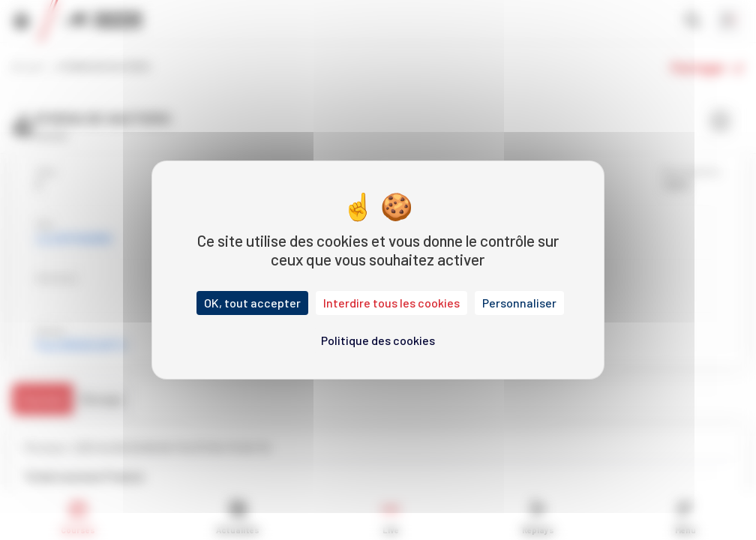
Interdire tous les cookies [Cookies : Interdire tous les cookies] (391, 303)
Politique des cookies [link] (378, 340)
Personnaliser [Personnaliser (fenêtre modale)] (519, 303)
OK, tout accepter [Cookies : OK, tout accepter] (252, 303)
